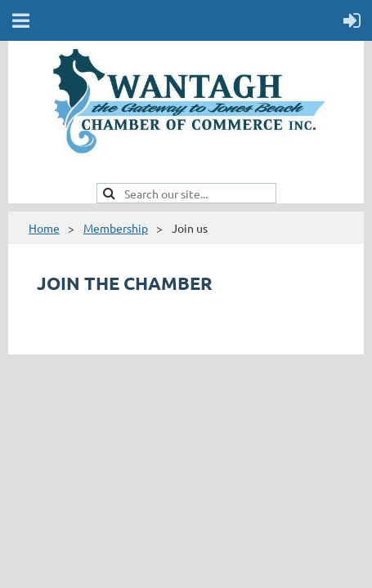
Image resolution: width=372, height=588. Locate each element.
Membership (116, 228)
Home (44, 228)
